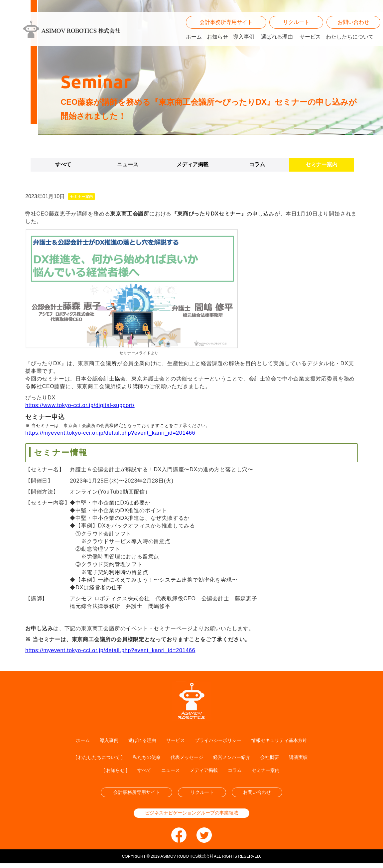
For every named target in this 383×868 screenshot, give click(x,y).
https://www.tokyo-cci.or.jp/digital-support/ (80, 405)
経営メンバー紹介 (237, 758)
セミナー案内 (321, 164)
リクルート (296, 31)
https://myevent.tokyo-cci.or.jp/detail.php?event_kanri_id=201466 (110, 433)
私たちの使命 (142, 758)
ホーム (194, 45)
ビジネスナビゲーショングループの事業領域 (191, 817)
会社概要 (279, 758)
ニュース (128, 164)
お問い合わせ (353, 31)
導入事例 (244, 45)
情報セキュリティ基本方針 (288, 740)
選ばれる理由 (277, 45)
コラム (257, 164)
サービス (310, 45)
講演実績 (310, 758)
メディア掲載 (192, 164)
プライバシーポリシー (220, 740)
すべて (63, 164)
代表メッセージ (187, 758)
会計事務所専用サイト (226, 31)
